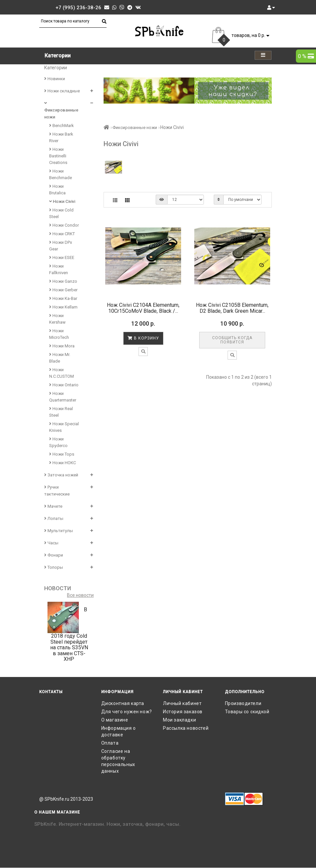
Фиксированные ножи (61, 110)
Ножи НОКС (63, 463)
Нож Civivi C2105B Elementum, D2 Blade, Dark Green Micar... (232, 308)
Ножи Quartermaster (63, 397)
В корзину (143, 338)
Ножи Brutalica (57, 190)
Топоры (54, 567)
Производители (243, 703)
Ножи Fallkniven (59, 269)
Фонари (54, 555)
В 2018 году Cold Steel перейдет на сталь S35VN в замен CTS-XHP (69, 634)
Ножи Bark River (61, 137)
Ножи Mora (62, 346)
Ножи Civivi (62, 201)
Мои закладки (179, 720)
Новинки (55, 79)
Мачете (53, 506)
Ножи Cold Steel (61, 213)
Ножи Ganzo (63, 281)
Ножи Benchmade (61, 174)
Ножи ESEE (62, 257)
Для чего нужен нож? (127, 712)
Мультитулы (59, 531)
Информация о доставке (119, 731)
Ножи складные (62, 91)
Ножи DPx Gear (61, 246)
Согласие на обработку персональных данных (118, 761)
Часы (51, 543)
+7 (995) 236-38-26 (78, 8)
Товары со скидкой (247, 712)
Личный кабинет (182, 703)
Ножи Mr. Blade (60, 358)
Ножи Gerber (63, 290)
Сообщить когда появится (232, 340)
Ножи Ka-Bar (63, 298)
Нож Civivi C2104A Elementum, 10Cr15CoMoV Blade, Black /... (143, 308)
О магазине (115, 720)
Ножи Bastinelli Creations (58, 156)
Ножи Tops (62, 454)
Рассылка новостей (186, 728)
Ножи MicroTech (59, 334)
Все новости (80, 595)
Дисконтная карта (123, 703)
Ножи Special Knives (64, 427)
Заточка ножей (61, 475)
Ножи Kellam (63, 307)
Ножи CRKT (62, 234)
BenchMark (62, 126)
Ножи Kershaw (57, 319)
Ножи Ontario (64, 385)
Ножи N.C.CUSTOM (62, 373)
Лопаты (54, 518)
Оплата (110, 743)
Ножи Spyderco (58, 442)
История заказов (183, 712)
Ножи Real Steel (61, 412)
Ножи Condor (64, 225)
